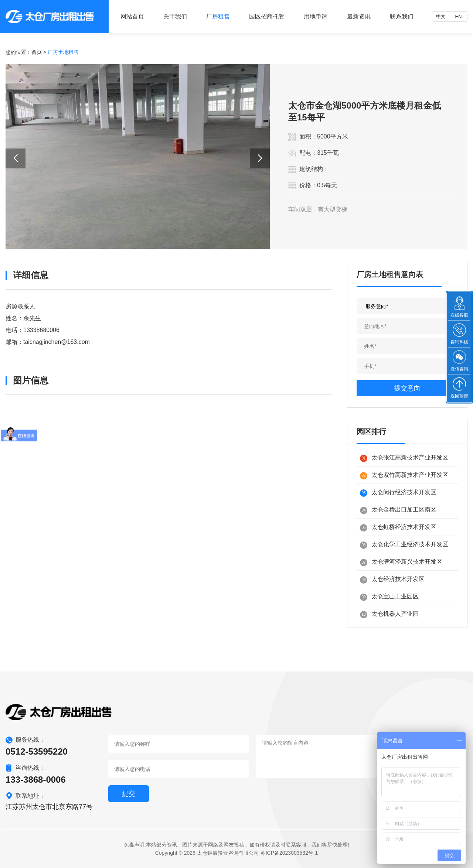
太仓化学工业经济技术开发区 (404, 545)
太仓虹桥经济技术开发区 (398, 528)
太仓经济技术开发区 (392, 580)
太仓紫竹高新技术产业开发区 (404, 476)
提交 (129, 794)
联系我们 (402, 16)
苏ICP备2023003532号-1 (289, 853)
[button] (16, 158)
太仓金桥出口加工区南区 (398, 510)
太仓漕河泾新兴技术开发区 (401, 562)
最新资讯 (359, 16)
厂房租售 (218, 16)
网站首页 (132, 16)
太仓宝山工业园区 (389, 597)
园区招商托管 (267, 16)
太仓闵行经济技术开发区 (398, 493)
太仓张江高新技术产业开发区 (404, 458)
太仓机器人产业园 (389, 614)
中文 (441, 16)
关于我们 (175, 16)
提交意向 (407, 388)
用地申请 (316, 16)
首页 (37, 52)
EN (458, 16)
